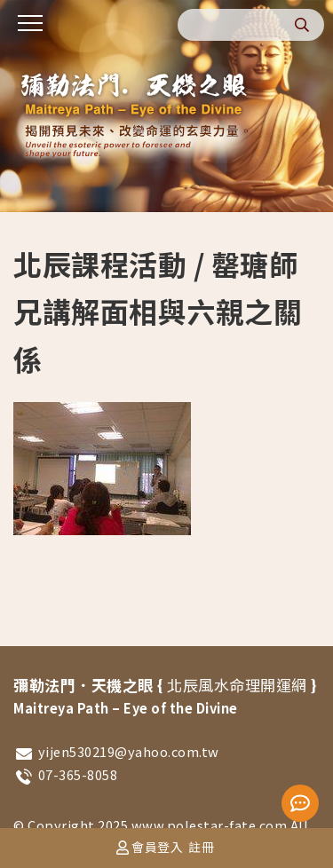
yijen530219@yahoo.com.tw (129, 751)
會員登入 (157, 847)
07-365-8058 (78, 774)
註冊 (201, 847)
